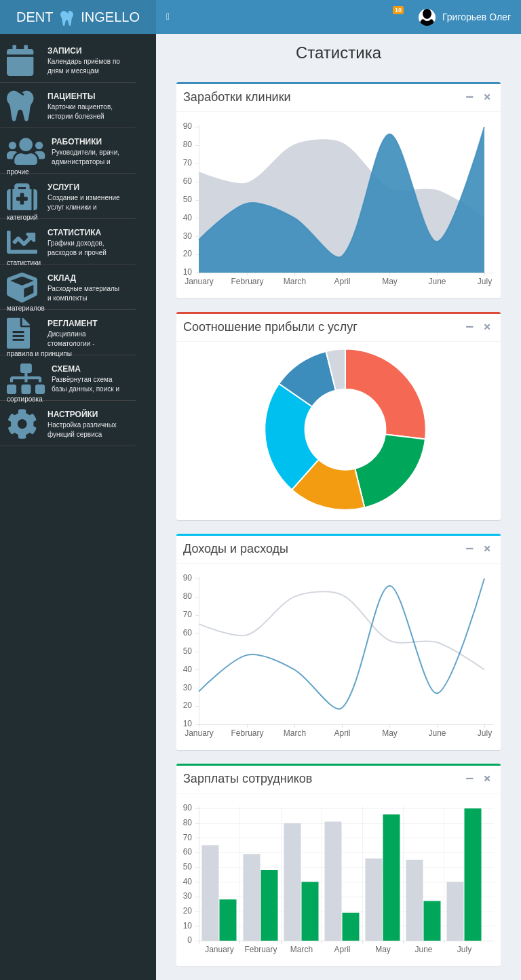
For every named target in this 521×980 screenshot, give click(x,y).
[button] (168, 17)
